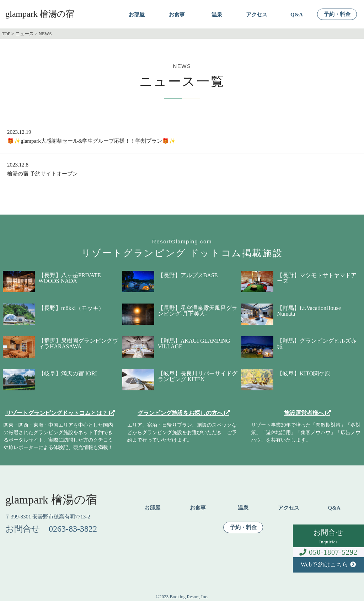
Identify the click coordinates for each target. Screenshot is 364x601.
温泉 (217, 15)
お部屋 (137, 15)
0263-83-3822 (73, 529)
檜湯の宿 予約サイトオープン (42, 174)
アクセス (257, 15)
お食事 (177, 15)
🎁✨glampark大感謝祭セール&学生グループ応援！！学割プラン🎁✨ (91, 141)
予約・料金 (337, 14)
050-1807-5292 (328, 552)
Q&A (297, 15)
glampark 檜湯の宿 (40, 14)
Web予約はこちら (328, 565)
